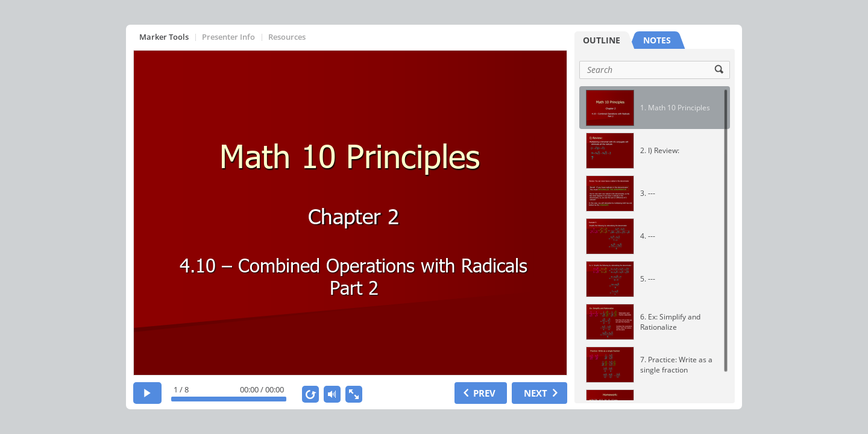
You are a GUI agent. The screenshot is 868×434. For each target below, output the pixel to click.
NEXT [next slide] (536, 393)
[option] (655, 108)
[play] (147, 393)
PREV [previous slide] (484, 393)
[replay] (310, 394)
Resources (287, 37)
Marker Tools (164, 37)
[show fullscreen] (354, 394)
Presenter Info (228, 37)
